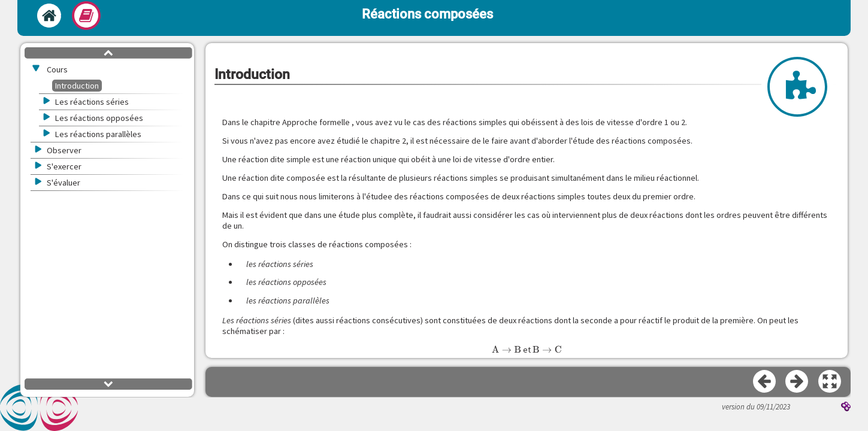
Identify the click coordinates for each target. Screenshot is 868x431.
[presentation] (506, 350)
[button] (830, 382)
